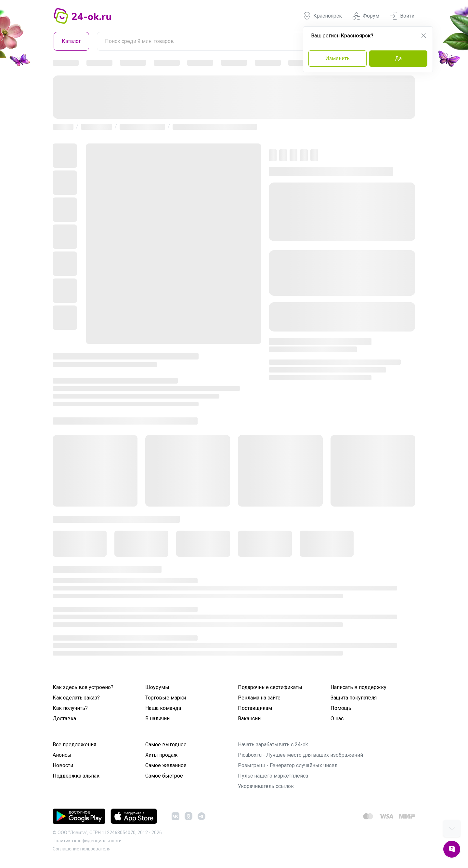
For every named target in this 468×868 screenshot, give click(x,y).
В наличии (157, 719)
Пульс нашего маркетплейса (273, 776)
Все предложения (74, 745)
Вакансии (249, 719)
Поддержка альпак (76, 776)
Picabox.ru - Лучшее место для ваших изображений (300, 755)
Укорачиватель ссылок (266, 786)
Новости (63, 765)
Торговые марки (166, 698)
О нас (337, 719)
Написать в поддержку (358, 687)
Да (398, 58)
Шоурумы (157, 687)
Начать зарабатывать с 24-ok (273, 745)
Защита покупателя (354, 698)
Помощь (341, 708)
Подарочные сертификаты (270, 687)
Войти (402, 16)
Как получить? (70, 708)
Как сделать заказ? (76, 698)
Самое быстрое (164, 776)
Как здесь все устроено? (83, 687)
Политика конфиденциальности (87, 841)
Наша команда (163, 708)
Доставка (64, 719)
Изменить (338, 58)
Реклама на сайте (259, 698)
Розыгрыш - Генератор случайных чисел (288, 765)
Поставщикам (255, 708)
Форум (366, 16)
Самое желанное (166, 765)
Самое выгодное (166, 745)
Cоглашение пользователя (82, 849)
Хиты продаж (162, 755)
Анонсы (62, 755)
